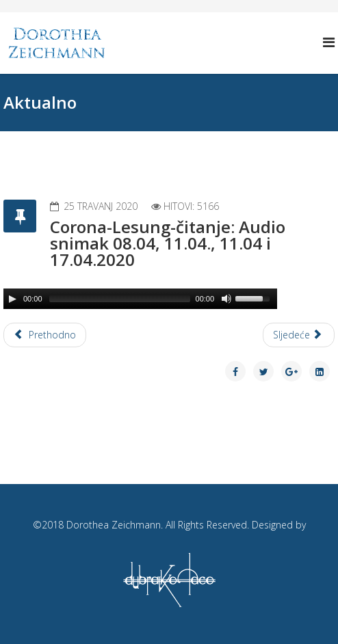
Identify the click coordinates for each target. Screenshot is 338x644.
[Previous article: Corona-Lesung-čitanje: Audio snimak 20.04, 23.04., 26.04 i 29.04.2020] (45, 335)
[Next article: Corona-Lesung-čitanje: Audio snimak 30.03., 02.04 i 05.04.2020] (299, 335)
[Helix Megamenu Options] (329, 42)
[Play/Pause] (12, 299)
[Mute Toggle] (226, 299)
